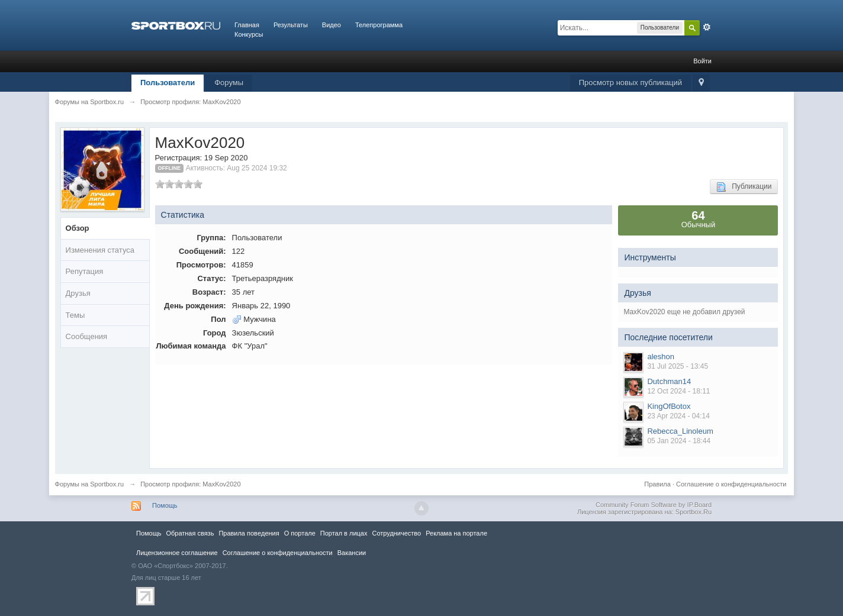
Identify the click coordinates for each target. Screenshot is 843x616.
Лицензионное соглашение (177, 553)
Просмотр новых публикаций (630, 83)
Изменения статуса (100, 250)
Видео (332, 25)
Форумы (229, 83)
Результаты (291, 25)
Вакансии (352, 553)
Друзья (78, 293)
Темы (75, 315)
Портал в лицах (344, 533)
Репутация (85, 271)
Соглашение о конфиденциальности (731, 484)
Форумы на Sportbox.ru (90, 484)
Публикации (744, 187)
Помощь (165, 505)
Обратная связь (190, 533)
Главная (247, 25)
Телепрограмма (379, 25)
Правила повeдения (249, 533)
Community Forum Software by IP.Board (654, 505)
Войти (702, 61)
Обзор (78, 228)
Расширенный (707, 27)
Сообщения (87, 336)
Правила (657, 484)
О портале (300, 533)
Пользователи (168, 83)
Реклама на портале (456, 533)
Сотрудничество (396, 533)
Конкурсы (249, 34)
